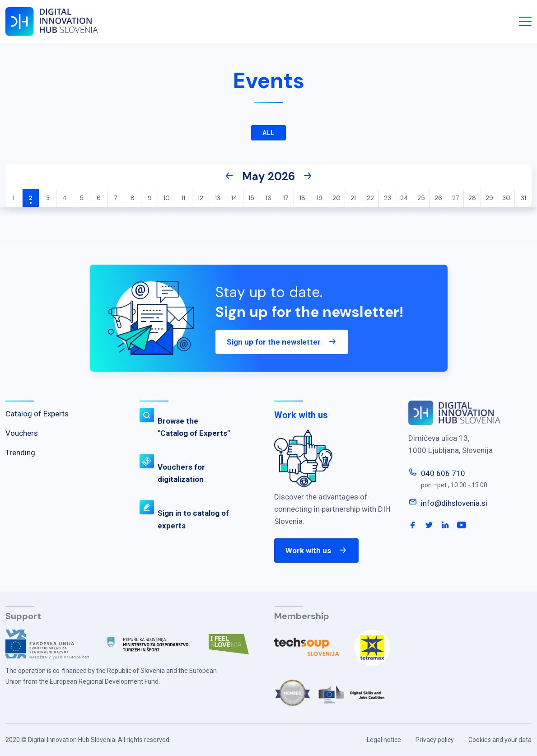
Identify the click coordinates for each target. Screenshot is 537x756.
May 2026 (268, 176)
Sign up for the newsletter (282, 342)
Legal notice (384, 740)
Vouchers (22, 433)
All (269, 133)
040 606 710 (443, 473)
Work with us (316, 551)
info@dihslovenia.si (454, 503)
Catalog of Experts (37, 414)
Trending (20, 453)
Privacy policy (435, 740)
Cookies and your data (500, 740)
